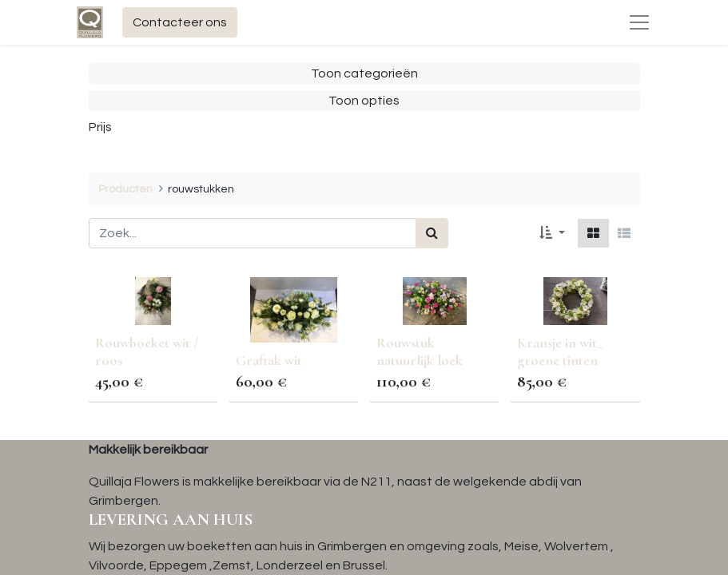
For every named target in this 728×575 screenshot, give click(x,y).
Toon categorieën (364, 73)
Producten (125, 189)
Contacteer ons (180, 22)
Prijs (100, 127)
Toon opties (364, 101)
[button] (552, 233)
